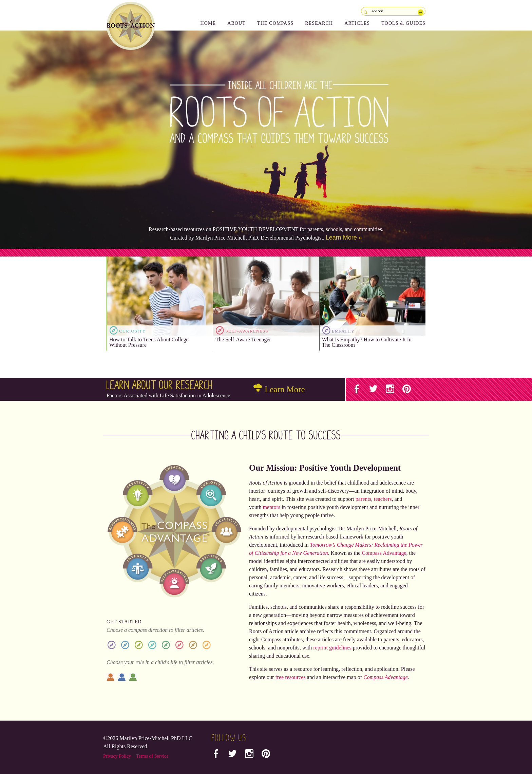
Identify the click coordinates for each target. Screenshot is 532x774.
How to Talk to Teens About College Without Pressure (149, 342)
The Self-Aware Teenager (243, 339)
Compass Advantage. (386, 677)
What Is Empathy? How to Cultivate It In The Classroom (367, 342)
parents (363, 499)
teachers (383, 499)
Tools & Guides (403, 23)
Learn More (279, 389)
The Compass (275, 23)
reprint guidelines (332, 648)
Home (208, 23)
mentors (271, 507)
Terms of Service (152, 756)
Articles (357, 23)
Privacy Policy (117, 756)
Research (319, 23)
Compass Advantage (384, 553)
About (236, 23)
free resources (290, 677)
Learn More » (344, 238)
